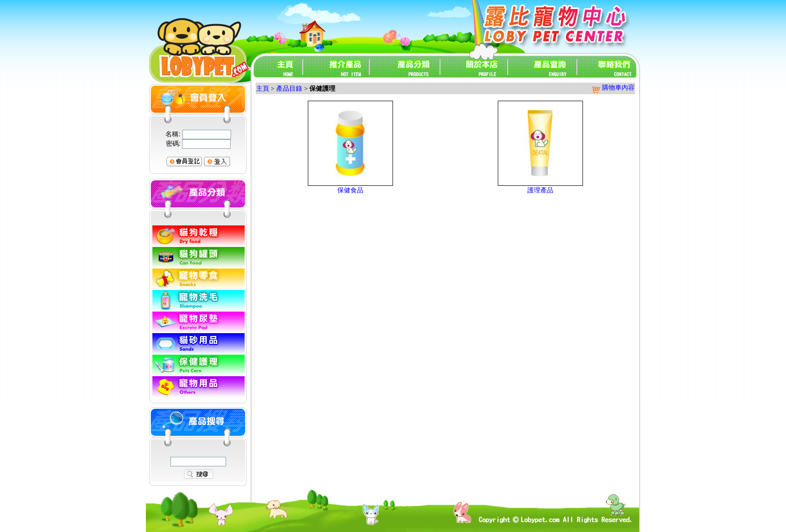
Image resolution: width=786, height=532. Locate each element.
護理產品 (540, 190)
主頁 (263, 88)
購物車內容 (613, 87)
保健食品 (350, 190)
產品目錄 (289, 88)
